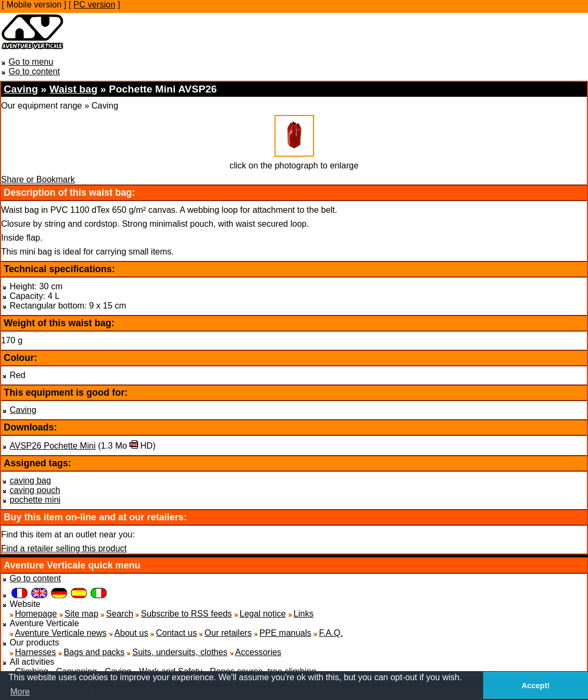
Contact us (176, 633)
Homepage (36, 614)
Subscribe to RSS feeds (186, 614)
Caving (23, 410)
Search (120, 614)
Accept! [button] (536, 686)
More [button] (20, 692)
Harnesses (35, 652)
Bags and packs (94, 652)
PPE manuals (285, 633)
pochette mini (35, 500)
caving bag (30, 480)
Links (304, 614)
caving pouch (35, 490)
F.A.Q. (331, 633)
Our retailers (228, 633)
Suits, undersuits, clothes (180, 652)
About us (131, 633)
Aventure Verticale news (61, 633)
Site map (82, 614)
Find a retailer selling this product (64, 548)
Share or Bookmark (38, 179)
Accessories (258, 652)
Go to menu (31, 62)
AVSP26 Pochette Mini (53, 446)
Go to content (34, 71)
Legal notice (263, 614)
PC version (94, 5)
